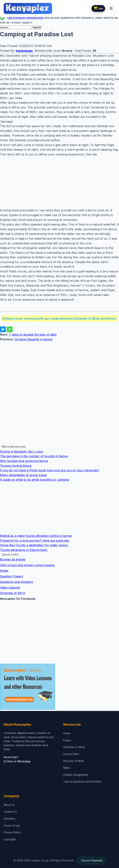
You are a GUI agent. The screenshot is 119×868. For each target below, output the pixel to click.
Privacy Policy (12, 832)
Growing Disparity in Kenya (33, 339)
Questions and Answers (17, 582)
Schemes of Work (13, 593)
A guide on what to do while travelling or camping (35, 480)
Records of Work (74, 761)
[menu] (111, 9)
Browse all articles (13, 559)
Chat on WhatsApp (17, 761)
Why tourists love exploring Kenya (24, 461)
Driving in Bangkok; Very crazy (22, 452)
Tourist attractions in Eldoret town (24, 550)
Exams (67, 740)
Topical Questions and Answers (82, 781)
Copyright (10, 839)
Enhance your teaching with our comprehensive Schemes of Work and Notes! (60, 319)
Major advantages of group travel (23, 475)
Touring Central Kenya (16, 466)
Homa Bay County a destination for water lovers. (34, 545)
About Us (9, 805)
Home (67, 733)
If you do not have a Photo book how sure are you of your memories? (50, 470)
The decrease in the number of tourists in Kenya (34, 456)
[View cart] (98, 8)
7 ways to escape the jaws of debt (33, 334)
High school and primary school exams (27, 565)
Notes (4, 571)
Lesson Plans (71, 754)
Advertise (9, 819)
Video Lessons (10, 587)
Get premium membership (25, 18)
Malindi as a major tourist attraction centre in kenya (36, 536)
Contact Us (10, 812)
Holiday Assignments (76, 775)
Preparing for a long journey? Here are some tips (35, 541)
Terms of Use (12, 826)
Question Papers (12, 576)
